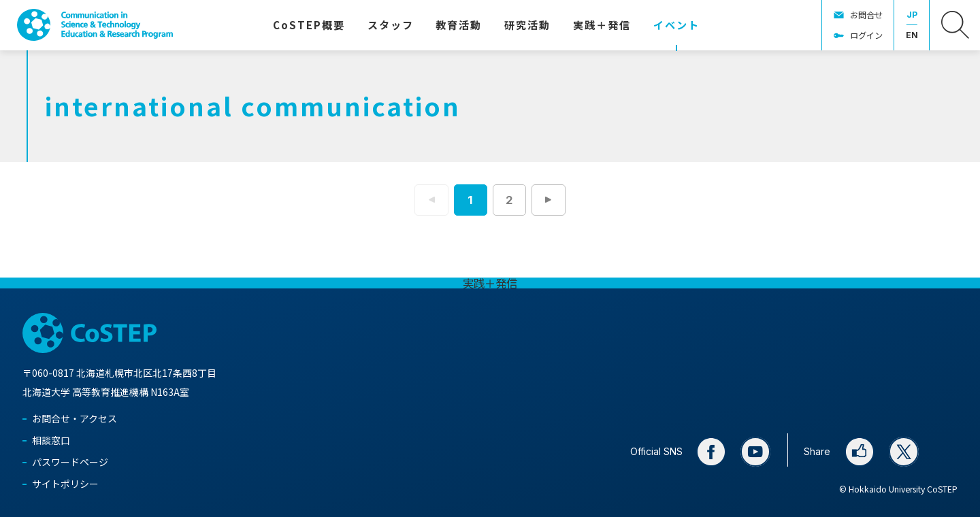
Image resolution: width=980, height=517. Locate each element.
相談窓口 (51, 440)
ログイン (866, 35)
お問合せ (866, 15)
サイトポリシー (65, 484)
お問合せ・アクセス (75, 418)
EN (912, 35)
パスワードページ (70, 462)
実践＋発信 (490, 283)
